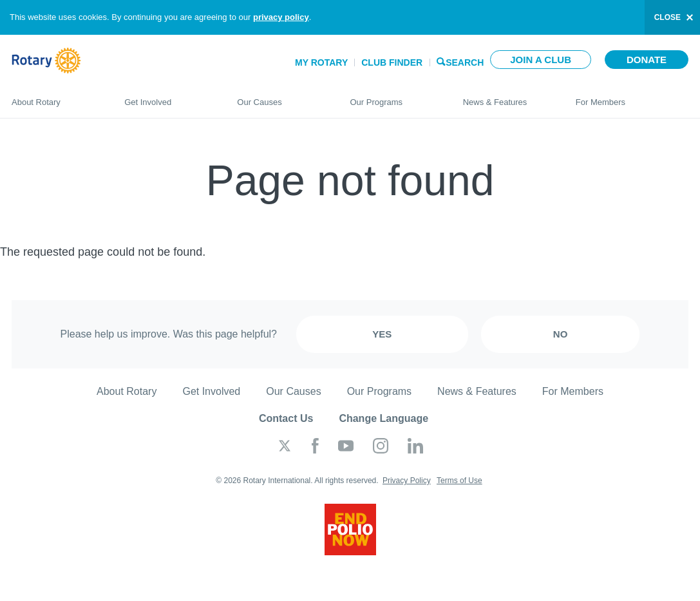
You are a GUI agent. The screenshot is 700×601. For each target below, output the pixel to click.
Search (465, 62)
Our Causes (280, 97)
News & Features (506, 97)
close (667, 17)
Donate (647, 60)
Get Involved (168, 97)
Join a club (541, 60)
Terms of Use (459, 481)
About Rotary (55, 97)
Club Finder (392, 62)
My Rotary (321, 62)
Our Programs (393, 97)
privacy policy (281, 17)
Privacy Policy (407, 481)
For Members (632, 97)
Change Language (383, 418)
